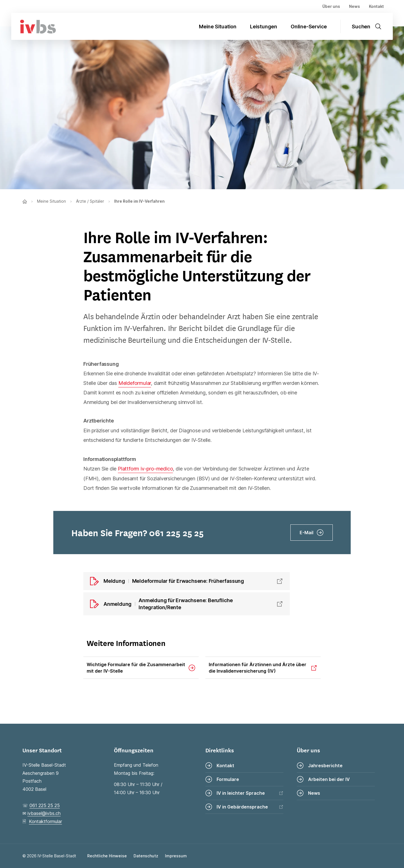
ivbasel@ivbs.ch (44, 813)
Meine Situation (218, 27)
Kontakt (376, 6)
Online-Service (309, 27)
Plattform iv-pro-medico (145, 469)
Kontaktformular (45, 821)
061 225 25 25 (45, 805)
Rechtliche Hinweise (107, 856)
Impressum (176, 856)
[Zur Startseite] (34, 26)
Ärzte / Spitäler (90, 201)
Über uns (331, 6)
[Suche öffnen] (370, 26)
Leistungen (264, 27)
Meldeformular (135, 383)
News (354, 6)
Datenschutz (146, 856)
